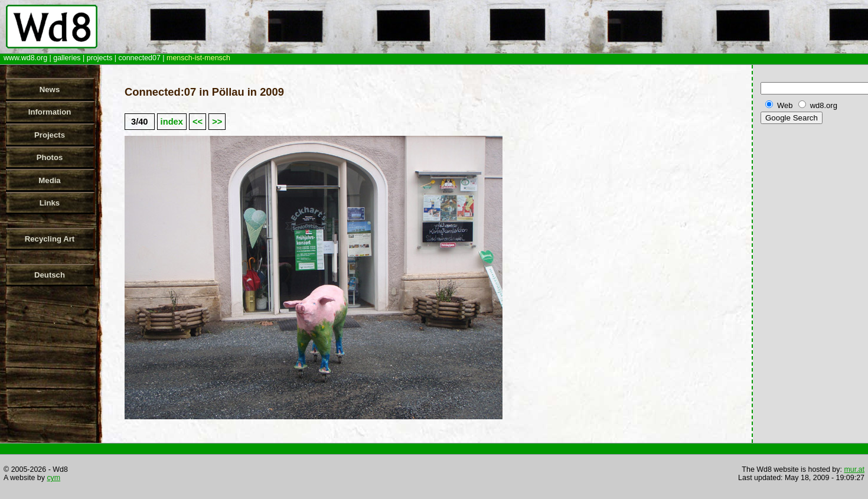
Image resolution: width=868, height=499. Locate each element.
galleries (67, 58)
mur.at (854, 469)
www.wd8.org (25, 58)
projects (100, 58)
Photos (50, 157)
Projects (50, 135)
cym (53, 478)
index (172, 122)
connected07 (140, 58)
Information (50, 112)
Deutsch (50, 275)
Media (49, 180)
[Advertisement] (812, 312)
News (50, 89)
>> (217, 122)
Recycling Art (50, 239)
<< (198, 122)
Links (50, 203)
